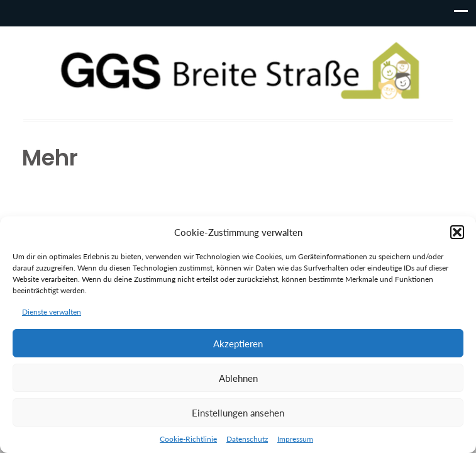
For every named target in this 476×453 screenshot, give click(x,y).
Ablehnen (238, 378)
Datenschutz (247, 439)
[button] (457, 232)
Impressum (295, 439)
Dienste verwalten (52, 312)
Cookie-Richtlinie (188, 439)
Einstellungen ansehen (238, 413)
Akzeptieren (238, 344)
